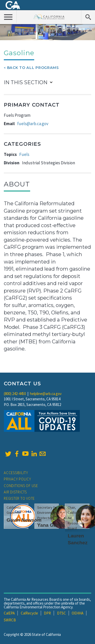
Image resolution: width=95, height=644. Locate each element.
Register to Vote (19, 498)
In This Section (26, 82)
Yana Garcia (51, 525)
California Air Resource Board (49, 17)
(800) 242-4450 (15, 394)
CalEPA (9, 613)
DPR (47, 613)
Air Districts (15, 492)
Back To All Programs (33, 68)
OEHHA (78, 613)
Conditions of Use (21, 486)
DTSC (61, 613)
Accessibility (16, 473)
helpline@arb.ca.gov (46, 394)
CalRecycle (29, 613)
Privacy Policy (17, 479)
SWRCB (10, 620)
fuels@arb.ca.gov (33, 124)
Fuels (24, 154)
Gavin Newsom (24, 520)
